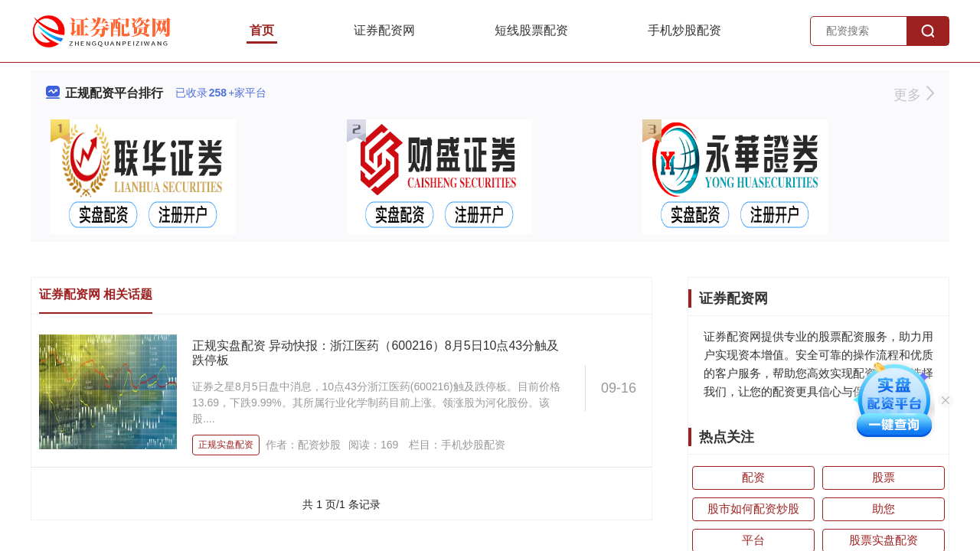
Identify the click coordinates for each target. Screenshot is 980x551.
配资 (753, 477)
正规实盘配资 (226, 445)
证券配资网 (384, 30)
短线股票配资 (531, 30)
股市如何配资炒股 (753, 509)
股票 (884, 477)
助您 (884, 509)
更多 (914, 95)
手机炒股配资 (684, 30)
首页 (262, 30)
